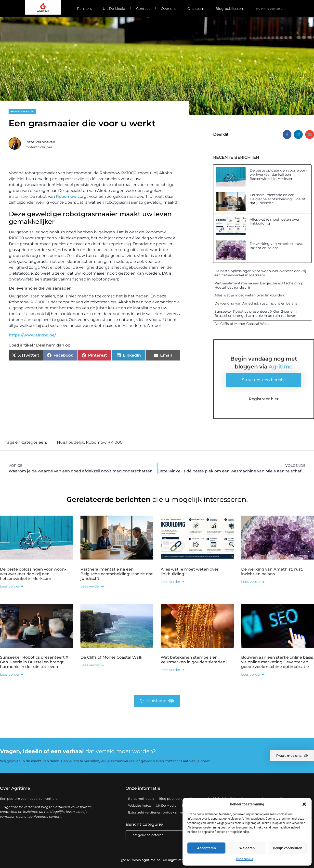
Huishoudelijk (22, 112)
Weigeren (247, 848)
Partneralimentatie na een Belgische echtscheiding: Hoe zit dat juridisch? (278, 199)
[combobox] (271, 9)
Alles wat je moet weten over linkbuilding (275, 221)
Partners (84, 9)
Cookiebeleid (245, 859)
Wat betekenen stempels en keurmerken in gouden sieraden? (194, 660)
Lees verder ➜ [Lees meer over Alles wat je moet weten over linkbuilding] (172, 582)
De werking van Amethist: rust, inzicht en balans (276, 246)
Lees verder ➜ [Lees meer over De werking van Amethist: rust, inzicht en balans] (253, 582)
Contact (143, 9)
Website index (139, 805)
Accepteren (206, 848)
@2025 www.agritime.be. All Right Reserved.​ (157, 860)
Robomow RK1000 (104, 442)
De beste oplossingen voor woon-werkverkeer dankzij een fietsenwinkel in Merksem (279, 174)
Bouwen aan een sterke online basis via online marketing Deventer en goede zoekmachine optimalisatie (277, 662)
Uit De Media (114, 9)
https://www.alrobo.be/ (32, 335)
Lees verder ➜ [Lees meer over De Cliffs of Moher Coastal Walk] (92, 665)
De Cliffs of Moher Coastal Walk (242, 324)
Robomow (66, 196)
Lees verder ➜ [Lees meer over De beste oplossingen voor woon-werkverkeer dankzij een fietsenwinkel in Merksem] (12, 586)
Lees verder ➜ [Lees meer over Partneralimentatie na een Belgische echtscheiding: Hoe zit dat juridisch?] (92, 586)
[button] (304, 804)
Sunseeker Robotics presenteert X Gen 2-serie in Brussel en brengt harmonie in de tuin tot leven (255, 314)
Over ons (169, 9)
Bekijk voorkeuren (288, 848)
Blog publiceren (229, 9)
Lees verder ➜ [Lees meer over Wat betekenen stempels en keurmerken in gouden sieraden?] (172, 670)
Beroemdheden (141, 799)
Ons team (196, 9)
